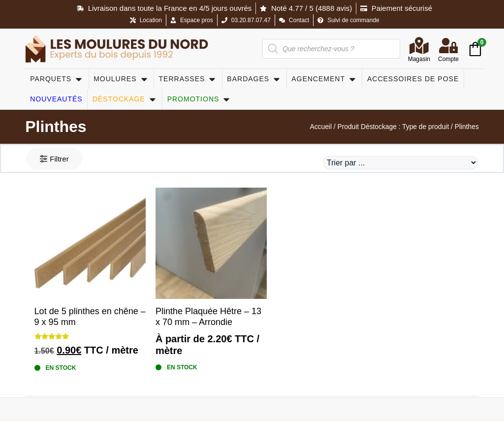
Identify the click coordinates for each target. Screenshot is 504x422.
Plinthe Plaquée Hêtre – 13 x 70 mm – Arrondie (208, 319)
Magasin (419, 59)
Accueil (320, 127)
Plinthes (56, 127)
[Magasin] (419, 45)
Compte (448, 59)
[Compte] (448, 45)
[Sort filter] (400, 164)
